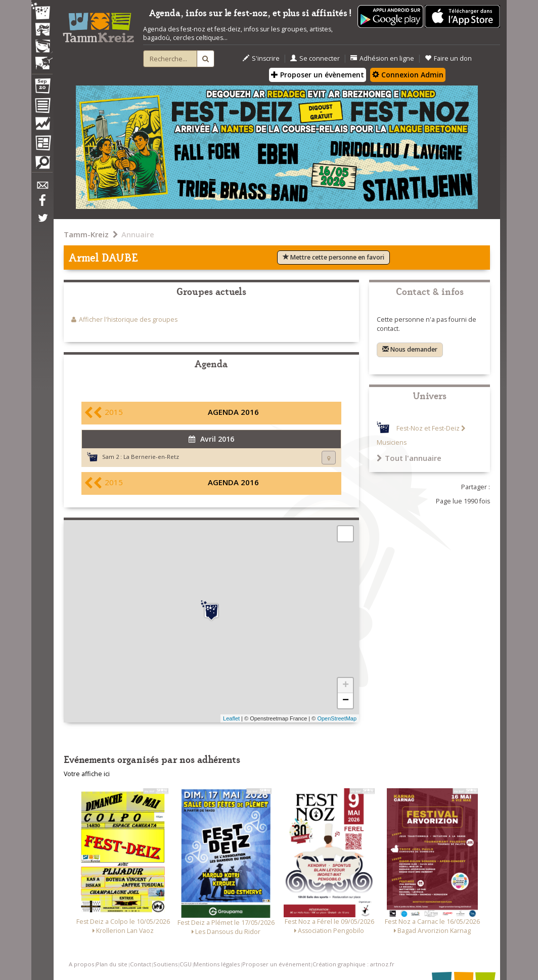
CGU (186, 964)
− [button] (346, 701)
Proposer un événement (276, 964)
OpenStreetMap (337, 718)
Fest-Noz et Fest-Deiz (428, 428)
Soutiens (165, 964)
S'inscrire (261, 58)
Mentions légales (217, 964)
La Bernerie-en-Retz (151, 457)
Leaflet (231, 718)
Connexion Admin (408, 75)
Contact (141, 964)
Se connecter (315, 58)
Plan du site (112, 964)
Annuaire (138, 234)
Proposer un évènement (318, 75)
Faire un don (448, 58)
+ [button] (346, 686)
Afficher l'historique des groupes (128, 319)
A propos (81, 964)
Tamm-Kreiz (86, 234)
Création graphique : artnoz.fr (353, 964)
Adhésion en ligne (382, 58)
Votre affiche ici (87, 774)
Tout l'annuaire (409, 458)
